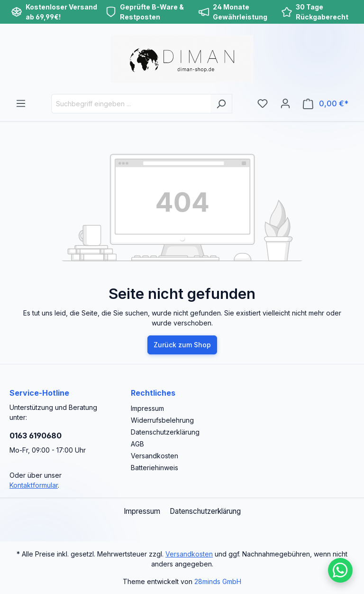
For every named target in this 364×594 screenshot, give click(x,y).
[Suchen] (221, 104)
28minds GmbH (218, 581)
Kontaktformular (34, 485)
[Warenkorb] (326, 104)
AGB (137, 444)
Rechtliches (153, 393)
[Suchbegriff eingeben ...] (131, 104)
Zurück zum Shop (182, 345)
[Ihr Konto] (285, 103)
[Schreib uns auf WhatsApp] (340, 570)
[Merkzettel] (263, 103)
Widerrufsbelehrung (162, 420)
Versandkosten (155, 456)
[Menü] (21, 103)
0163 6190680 (36, 436)
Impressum (147, 408)
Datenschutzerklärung (165, 432)
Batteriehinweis (155, 468)
